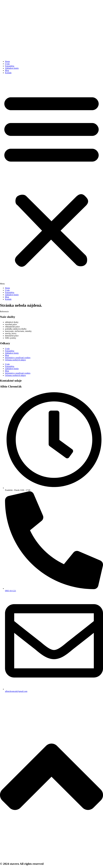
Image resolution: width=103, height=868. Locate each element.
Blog (7, 70)
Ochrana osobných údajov (15, 360)
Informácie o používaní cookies (18, 358)
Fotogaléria (10, 66)
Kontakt (8, 73)
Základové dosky (12, 68)
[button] (52, 180)
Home (7, 61)
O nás (7, 64)
